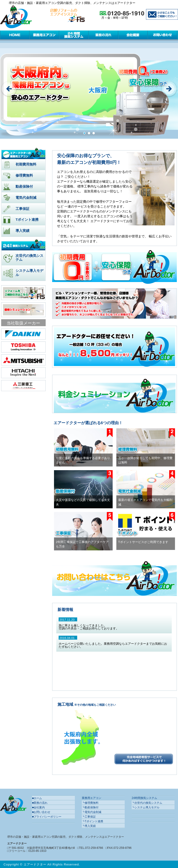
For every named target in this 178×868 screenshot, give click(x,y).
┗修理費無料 (90, 803)
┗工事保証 (89, 817)
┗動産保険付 (90, 807)
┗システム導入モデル (146, 807)
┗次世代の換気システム (147, 803)
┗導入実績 (89, 826)
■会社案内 (38, 807)
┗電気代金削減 (92, 812)
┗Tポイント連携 (92, 821)
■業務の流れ (40, 803)
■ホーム (37, 798)
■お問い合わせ (41, 812)
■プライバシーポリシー (47, 817)
